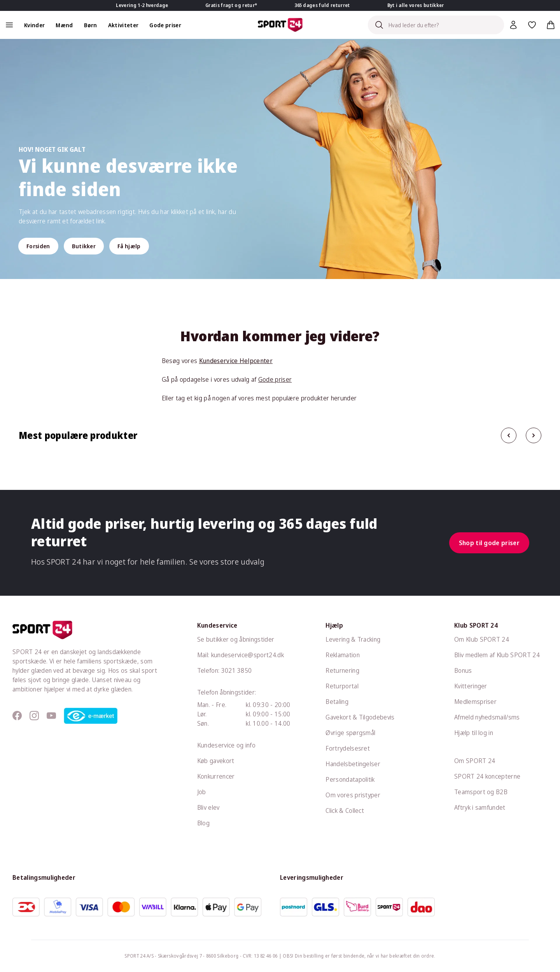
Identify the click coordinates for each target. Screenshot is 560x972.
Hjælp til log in (474, 733)
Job (202, 792)
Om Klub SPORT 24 (482, 639)
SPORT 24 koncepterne (487, 776)
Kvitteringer (471, 686)
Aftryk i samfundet (480, 807)
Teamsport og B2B (481, 792)
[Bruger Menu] (513, 25)
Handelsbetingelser (353, 764)
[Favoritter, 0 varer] (532, 25)
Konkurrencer (216, 776)
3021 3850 (237, 670)
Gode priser (275, 379)
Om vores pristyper (353, 795)
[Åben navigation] (9, 25)
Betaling (337, 702)
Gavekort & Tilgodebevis (360, 717)
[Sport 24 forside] (280, 25)
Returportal (342, 686)
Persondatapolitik (350, 779)
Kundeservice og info (226, 745)
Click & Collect (345, 811)
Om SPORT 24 (475, 761)
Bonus (463, 670)
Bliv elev (208, 807)
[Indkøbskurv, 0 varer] (551, 25)
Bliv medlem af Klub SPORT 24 (497, 655)
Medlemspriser (475, 702)
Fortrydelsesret (348, 748)
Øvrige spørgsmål (350, 733)
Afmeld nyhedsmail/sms (487, 717)
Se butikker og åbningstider (236, 639)
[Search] (436, 25)
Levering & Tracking (353, 639)
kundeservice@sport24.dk (248, 655)
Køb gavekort (216, 761)
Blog (203, 823)
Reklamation (343, 655)
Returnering (342, 670)
